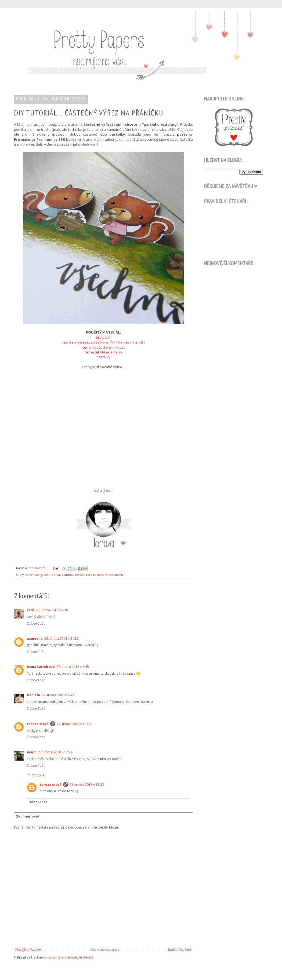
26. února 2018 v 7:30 (52, 610)
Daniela (33, 695)
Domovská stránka (105, 950)
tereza (80, 575)
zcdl (30, 610)
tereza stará (38, 724)
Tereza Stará (95, 575)
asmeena (35, 639)
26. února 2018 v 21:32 (62, 639)
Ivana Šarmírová (41, 667)
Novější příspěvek (29, 950)
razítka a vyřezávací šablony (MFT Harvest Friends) (104, 342)
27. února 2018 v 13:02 (74, 724)
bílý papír (103, 337)
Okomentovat (28, 816)
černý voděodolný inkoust (104, 347)
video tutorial (115, 575)
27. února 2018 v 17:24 (55, 752)
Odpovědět (36, 623)
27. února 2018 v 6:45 (73, 667)
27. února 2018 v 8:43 (58, 695)
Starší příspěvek (179, 950)
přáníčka (67, 575)
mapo (32, 752)
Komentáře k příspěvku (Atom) (70, 957)
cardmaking (34, 575)
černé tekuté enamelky (103, 352)
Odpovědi (39, 775)
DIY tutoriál (52, 575)
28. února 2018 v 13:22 (87, 785)
